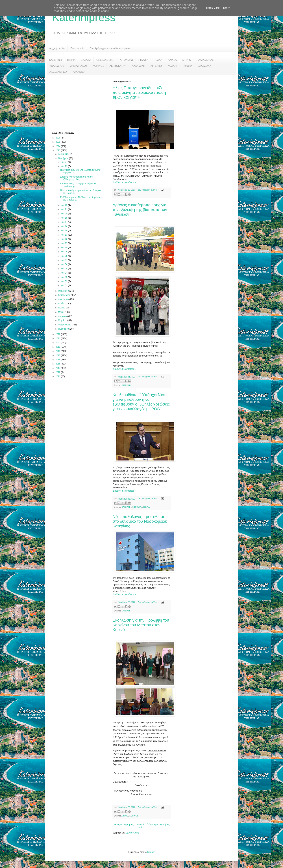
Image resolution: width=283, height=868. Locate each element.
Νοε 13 (64, 235)
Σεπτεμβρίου (65, 295)
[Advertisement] (79, 103)
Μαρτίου (62, 320)
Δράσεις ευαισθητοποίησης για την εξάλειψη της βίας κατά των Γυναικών (140, 210)
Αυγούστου (64, 299)
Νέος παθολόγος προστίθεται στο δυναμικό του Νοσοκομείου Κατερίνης (140, 521)
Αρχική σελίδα (57, 48)
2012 (58, 372)
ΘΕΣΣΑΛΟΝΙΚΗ (105, 60)
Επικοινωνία (77, 48)
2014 (58, 368)
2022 (58, 334)
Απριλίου (63, 316)
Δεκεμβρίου (64, 154)
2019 (58, 347)
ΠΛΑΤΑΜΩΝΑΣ (205, 60)
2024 (58, 146)
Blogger (151, 852)
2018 (58, 351)
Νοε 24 (64, 162)
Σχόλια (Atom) (132, 833)
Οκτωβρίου (64, 291)
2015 (58, 364)
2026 (58, 138)
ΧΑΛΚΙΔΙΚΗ (138, 66)
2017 (58, 355)
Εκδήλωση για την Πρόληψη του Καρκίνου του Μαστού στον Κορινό (141, 625)
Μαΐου (61, 312)
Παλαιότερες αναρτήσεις (158, 824)
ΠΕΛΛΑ (158, 60)
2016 (58, 360)
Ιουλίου (62, 304)
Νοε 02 (64, 281)
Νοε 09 (64, 252)
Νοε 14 (64, 231)
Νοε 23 (64, 166)
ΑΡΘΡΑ (188, 66)
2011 (58, 376)
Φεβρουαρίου (65, 325)
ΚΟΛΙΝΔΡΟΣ (57, 66)
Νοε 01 (64, 285)
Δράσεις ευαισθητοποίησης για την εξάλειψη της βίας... (77, 178)
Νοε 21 (64, 209)
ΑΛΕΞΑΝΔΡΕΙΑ (58, 72)
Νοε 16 (64, 226)
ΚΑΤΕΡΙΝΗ (55, 60)
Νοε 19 (64, 218)
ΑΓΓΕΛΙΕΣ (156, 66)
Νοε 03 (64, 277)
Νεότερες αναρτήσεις (124, 824)
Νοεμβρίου (64, 158)
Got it (226, 8)
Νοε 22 (64, 205)
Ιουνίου (62, 308)
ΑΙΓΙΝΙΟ (187, 60)
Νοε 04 (64, 273)
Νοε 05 (64, 269)
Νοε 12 (64, 239)
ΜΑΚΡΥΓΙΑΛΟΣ (78, 66)
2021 (58, 338)
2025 (58, 142)
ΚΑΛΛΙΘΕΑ (79, 72)
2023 (58, 150)
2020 (58, 343)
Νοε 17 (64, 222)
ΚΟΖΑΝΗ (173, 66)
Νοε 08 (64, 256)
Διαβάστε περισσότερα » (124, 182)
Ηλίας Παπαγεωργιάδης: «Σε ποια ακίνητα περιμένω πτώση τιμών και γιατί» (139, 92)
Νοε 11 (64, 243)
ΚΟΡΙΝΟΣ (98, 66)
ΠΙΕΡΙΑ (71, 60)
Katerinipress (84, 17)
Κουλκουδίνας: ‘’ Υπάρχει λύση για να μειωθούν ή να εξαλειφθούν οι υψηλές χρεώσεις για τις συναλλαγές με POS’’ (141, 402)
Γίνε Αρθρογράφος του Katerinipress (110, 48)
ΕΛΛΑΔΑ (86, 60)
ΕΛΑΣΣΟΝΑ (204, 66)
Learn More (213, 8)
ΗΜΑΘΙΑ (143, 60)
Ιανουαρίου (64, 329)
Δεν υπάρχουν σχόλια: (148, 190)
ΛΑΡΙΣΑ (172, 60)
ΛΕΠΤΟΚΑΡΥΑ (118, 66)
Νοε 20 (64, 214)
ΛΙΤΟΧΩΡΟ (126, 60)
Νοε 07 (64, 260)
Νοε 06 (64, 264)
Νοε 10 (64, 248)
